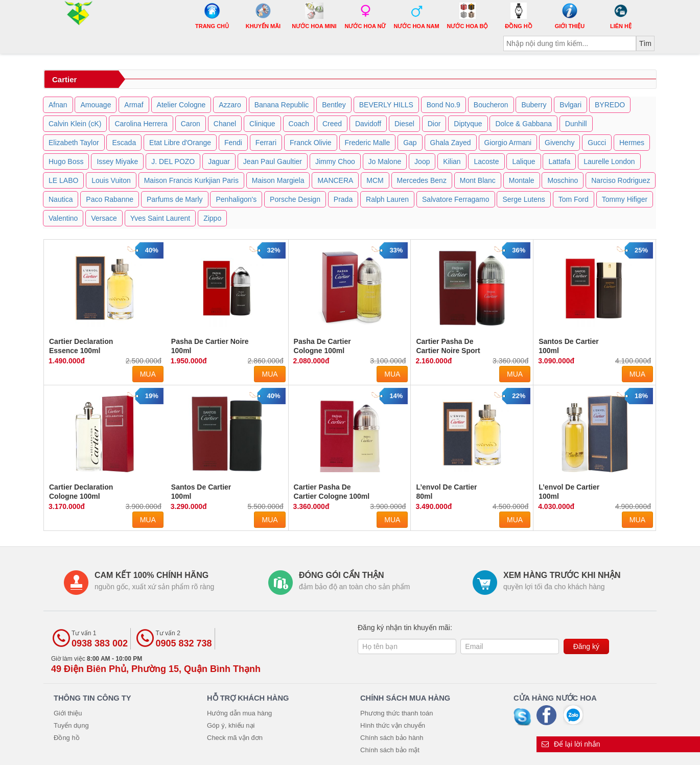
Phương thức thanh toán (396, 713)
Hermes (632, 143)
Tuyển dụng (71, 725)
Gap (410, 143)
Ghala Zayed (451, 143)
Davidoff (368, 124)
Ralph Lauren (387, 199)
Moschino (563, 180)
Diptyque (468, 124)
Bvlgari (570, 105)
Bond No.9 (444, 105)
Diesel (404, 124)
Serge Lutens (523, 199)
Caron (191, 124)
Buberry (534, 105)
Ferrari (266, 143)
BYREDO (610, 105)
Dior (434, 124)
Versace (104, 218)
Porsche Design (295, 199)
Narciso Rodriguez (621, 180)
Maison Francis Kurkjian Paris (191, 180)
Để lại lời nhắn (571, 744)
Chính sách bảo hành (392, 738)
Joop (422, 161)
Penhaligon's (236, 199)
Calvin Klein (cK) (75, 124)
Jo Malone (385, 161)
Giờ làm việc (156, 665)
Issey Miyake (117, 161)
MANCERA (335, 180)
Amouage (96, 105)
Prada (343, 199)
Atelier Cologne (181, 105)
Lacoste (486, 161)
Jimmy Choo (335, 161)
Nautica (61, 199)
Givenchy (559, 143)
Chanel (225, 124)
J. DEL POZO (173, 161)
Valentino (63, 218)
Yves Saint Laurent (160, 218)
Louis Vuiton (111, 180)
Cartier (64, 79)
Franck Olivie (311, 143)
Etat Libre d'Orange (180, 143)
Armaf (134, 105)
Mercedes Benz (422, 180)
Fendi (233, 143)
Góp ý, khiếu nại (231, 725)
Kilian (452, 161)
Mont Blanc (478, 180)
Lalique (523, 161)
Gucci (597, 143)
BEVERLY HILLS (386, 105)
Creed (332, 124)
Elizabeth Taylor (74, 143)
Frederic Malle (368, 143)
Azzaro (230, 105)
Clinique (262, 124)
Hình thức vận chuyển (393, 725)
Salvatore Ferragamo (456, 199)
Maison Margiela (278, 180)
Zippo (212, 218)
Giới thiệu (68, 713)
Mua (148, 374)
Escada (124, 143)
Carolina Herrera (141, 124)
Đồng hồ (67, 738)
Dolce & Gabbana (523, 124)
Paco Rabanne (110, 199)
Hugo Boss (66, 161)
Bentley (334, 105)
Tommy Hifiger (625, 199)
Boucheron (491, 105)
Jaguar (219, 161)
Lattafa (559, 161)
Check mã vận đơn (235, 738)
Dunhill (576, 124)
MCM (375, 180)
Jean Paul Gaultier (273, 161)
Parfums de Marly (175, 199)
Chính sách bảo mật (390, 750)
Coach (299, 124)
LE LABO (63, 180)
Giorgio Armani (508, 143)
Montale (522, 180)
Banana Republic (282, 105)
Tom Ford (574, 199)
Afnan (58, 105)
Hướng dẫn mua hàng (239, 713)
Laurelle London (609, 161)
